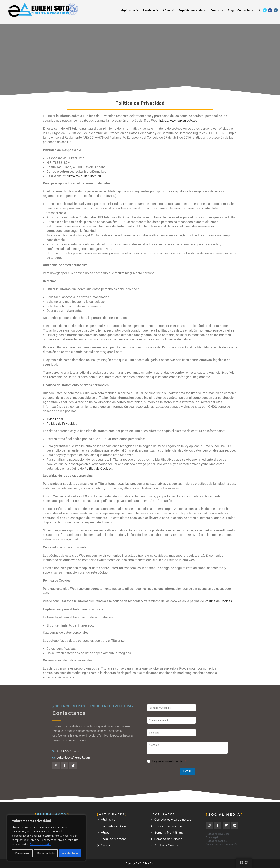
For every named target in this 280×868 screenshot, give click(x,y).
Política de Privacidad (62, 424)
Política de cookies (41, 844)
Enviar (188, 771)
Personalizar (22, 853)
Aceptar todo (70, 853)
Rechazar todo (46, 853)
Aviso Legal (55, 419)
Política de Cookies (98, 468)
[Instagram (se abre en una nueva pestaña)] (276, 10)
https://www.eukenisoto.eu (178, 120)
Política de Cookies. (219, 601)
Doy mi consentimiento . (169, 761)
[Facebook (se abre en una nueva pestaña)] (270, 10)
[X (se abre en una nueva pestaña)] (265, 10)
